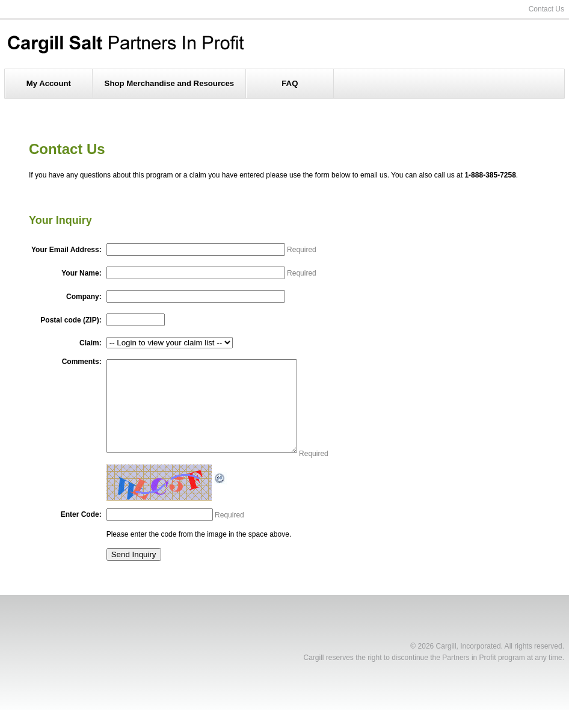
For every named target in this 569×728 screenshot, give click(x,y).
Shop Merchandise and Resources (169, 83)
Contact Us (546, 9)
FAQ (290, 83)
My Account (49, 83)
